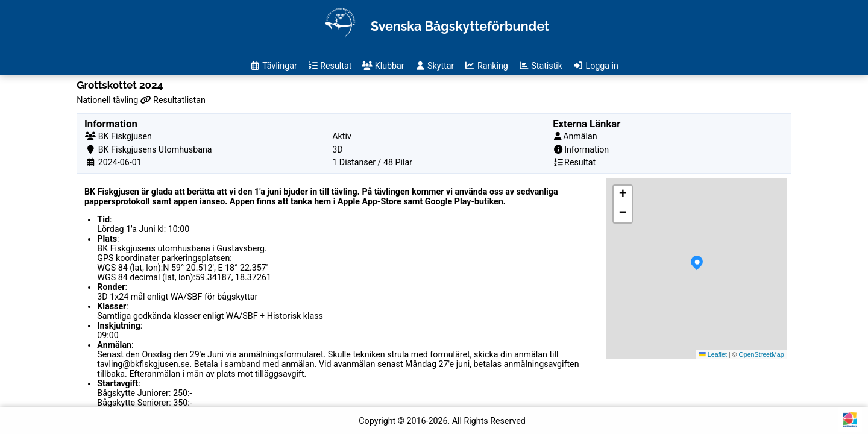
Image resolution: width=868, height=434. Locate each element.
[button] (697, 269)
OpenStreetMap (761, 354)
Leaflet (713, 354)
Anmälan (580, 136)
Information (587, 149)
